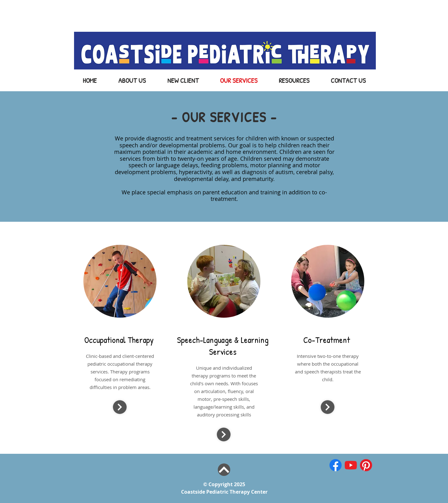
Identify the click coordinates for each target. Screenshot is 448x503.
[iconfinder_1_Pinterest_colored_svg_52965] (366, 465)
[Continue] (120, 407)
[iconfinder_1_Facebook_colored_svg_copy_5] (336, 465)
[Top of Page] (224, 470)
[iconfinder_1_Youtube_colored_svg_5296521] (351, 465)
